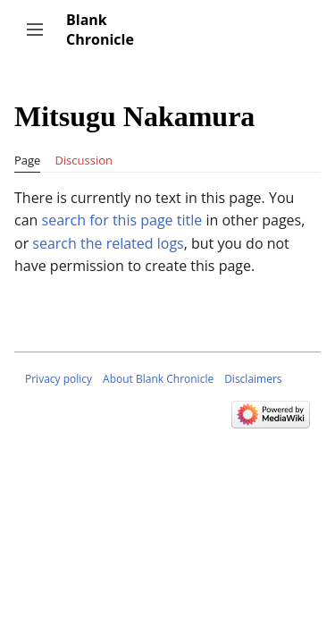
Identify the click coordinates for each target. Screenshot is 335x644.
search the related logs (108, 243)
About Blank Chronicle (158, 379)
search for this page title (122, 220)
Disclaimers (253, 379)
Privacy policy (59, 379)
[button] (35, 30)
